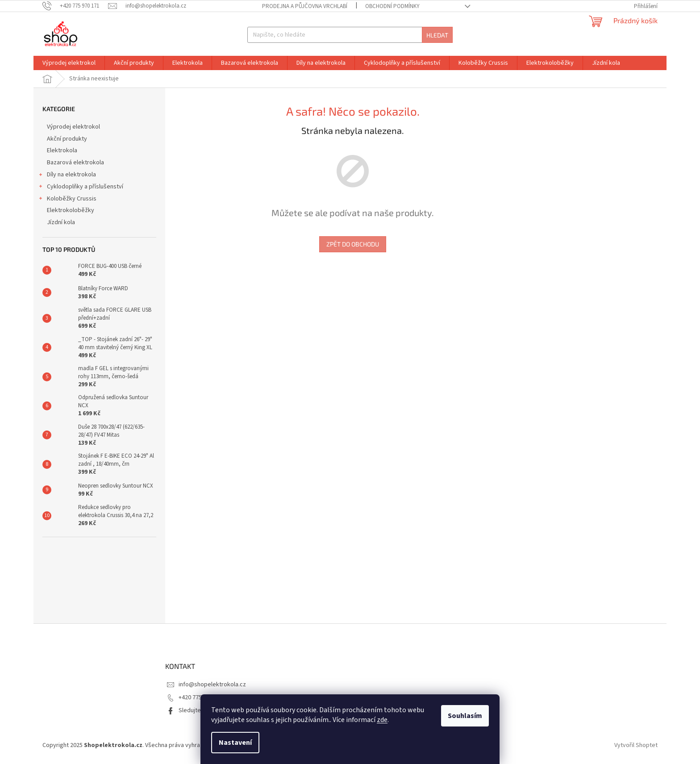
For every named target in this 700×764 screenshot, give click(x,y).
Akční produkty (68, 139)
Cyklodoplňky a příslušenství (81, 188)
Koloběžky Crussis (67, 200)
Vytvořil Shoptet (636, 746)
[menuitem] (69, 63)
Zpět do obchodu (353, 244)
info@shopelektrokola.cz (212, 685)
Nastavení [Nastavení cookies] (235, 743)
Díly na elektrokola (67, 175)
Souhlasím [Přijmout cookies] (465, 716)
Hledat (437, 35)
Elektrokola (63, 150)
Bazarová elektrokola (76, 163)
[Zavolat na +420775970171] (75, 6)
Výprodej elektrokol (74, 127)
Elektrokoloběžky (71, 210)
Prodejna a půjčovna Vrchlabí (305, 6)
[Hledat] (350, 35)
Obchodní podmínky (392, 6)
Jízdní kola (62, 222)
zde (382, 720)
